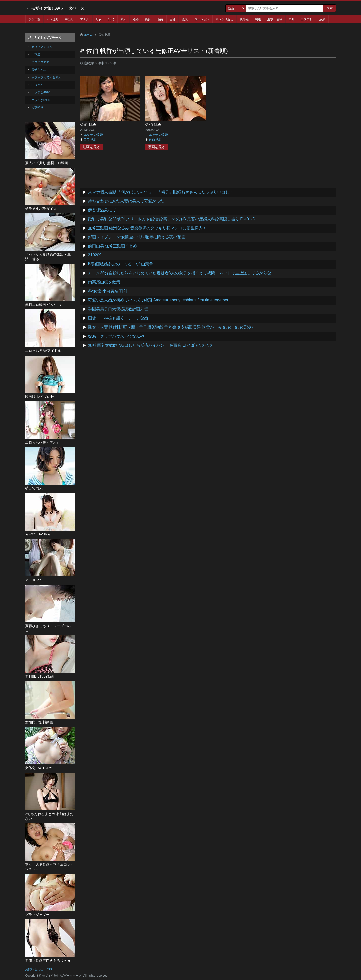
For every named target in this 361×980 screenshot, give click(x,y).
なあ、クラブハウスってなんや (116, 336)
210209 (95, 255)
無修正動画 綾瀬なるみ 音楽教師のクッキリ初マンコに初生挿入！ (147, 228)
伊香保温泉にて (102, 210)
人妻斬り (37, 108)
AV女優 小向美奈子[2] (107, 291)
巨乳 (172, 19)
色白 (160, 19)
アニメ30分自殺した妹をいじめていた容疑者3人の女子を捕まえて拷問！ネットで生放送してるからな (180, 273)
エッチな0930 (41, 100)
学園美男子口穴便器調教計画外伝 (118, 309)
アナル (85, 19)
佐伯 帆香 (88, 125)
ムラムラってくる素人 (46, 77)
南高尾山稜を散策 (104, 282)
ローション (202, 19)
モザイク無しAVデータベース (58, 8)
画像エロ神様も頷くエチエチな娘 (118, 318)
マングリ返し (224, 19)
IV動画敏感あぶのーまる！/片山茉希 (121, 264)
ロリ (292, 19)
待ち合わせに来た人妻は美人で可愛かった (126, 201)
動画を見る (92, 147)
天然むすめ (39, 70)
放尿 (322, 19)
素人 (123, 19)
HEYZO (36, 85)
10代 (111, 19)
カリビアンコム (42, 47)
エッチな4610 (93, 135)
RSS (49, 969)
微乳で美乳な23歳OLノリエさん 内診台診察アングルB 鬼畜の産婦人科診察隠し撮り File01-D (172, 219)
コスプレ (307, 19)
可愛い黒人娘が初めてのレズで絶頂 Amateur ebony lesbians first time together (158, 300)
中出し (69, 19)
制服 (258, 19)
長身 (148, 19)
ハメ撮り (53, 19)
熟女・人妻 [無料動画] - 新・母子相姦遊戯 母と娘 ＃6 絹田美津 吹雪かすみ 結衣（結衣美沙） (172, 327)
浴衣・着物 (275, 19)
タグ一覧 (34, 19)
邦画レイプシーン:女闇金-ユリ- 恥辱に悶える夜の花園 (137, 237)
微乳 (185, 19)
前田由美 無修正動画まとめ (113, 246)
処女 (99, 19)
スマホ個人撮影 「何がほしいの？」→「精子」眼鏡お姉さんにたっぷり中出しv (160, 192)
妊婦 (136, 19)
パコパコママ (40, 62)
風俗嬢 (244, 19)
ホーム (88, 35)
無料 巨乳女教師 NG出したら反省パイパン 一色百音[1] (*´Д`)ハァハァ (150, 345)
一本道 (36, 54)
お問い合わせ (34, 969)
